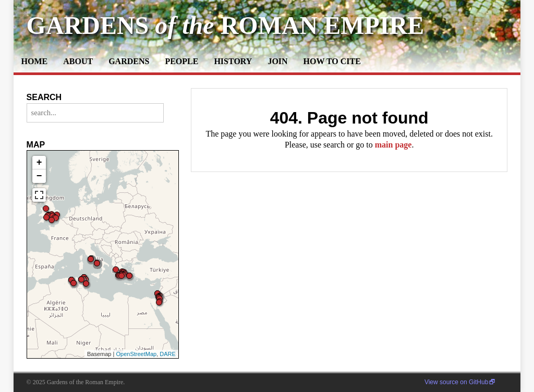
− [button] (39, 176)
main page (393, 145)
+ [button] (39, 163)
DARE (168, 354)
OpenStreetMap (136, 354)
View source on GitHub (457, 382)
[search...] (95, 113)
